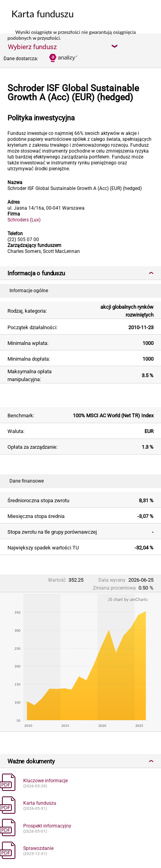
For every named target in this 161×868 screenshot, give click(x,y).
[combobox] (63, 46)
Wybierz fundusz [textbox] (32, 47)
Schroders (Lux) (24, 220)
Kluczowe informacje (45, 781)
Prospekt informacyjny (47, 826)
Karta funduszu (40, 803)
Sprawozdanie (38, 848)
